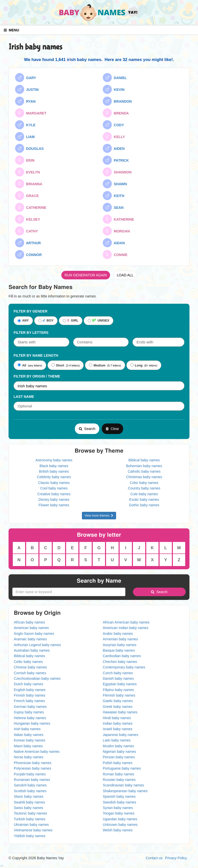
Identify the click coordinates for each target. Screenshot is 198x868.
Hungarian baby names (32, 723)
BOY (46, 321)
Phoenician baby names (33, 763)
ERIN (25, 160)
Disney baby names (54, 500)
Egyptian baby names (120, 684)
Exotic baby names (144, 500)
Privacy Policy (176, 858)
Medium (97, 365)
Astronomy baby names (54, 460)
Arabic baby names (118, 634)
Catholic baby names (144, 471)
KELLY (114, 137)
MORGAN (116, 231)
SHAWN (115, 184)
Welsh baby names (118, 830)
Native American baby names (37, 752)
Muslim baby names (118, 746)
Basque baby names (119, 650)
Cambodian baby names (122, 656)
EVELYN (28, 172)
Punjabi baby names (30, 774)
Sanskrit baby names (30, 785)
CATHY (27, 231)
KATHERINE (118, 219)
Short (58, 365)
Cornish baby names (30, 673)
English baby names (30, 690)
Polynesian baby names (33, 768)
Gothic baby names (144, 505)
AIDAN (114, 243)
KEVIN (114, 89)
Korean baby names (30, 740)
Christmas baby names (144, 477)
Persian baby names (119, 757)
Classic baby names (54, 483)
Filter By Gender (31, 311)
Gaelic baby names (118, 701)
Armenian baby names (120, 639)
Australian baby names (32, 650)
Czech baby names (118, 673)
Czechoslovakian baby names (37, 678)
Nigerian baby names (119, 752)
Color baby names (144, 483)
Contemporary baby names (124, 667)
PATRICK (116, 160)
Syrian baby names (118, 808)
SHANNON (117, 172)
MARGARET (31, 113)
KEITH (114, 196)
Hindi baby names (117, 718)
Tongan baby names (119, 813)
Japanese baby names (120, 735)
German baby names (30, 707)
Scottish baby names (30, 791)
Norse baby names (29, 757)
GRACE (27, 196)
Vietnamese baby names (33, 830)
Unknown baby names (120, 825)
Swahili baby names (30, 802)
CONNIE (115, 255)
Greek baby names (118, 707)
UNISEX (98, 321)
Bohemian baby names (144, 466)
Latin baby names (117, 740)
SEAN (113, 207)
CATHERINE (31, 207)
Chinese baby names (30, 667)
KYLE (25, 125)
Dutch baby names (29, 684)
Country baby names (144, 488)
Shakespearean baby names (125, 791)
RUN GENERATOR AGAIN (86, 275)
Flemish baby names (119, 695)
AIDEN (114, 148)
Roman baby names (118, 774)
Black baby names (54, 466)
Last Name (24, 397)
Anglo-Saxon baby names (34, 634)
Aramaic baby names (30, 639)
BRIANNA (29, 184)
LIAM (25, 137)
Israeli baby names (118, 729)
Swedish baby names (119, 802)
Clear (112, 429)
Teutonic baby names (30, 813)
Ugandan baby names (120, 819)
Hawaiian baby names (120, 712)
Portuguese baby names (122, 768)
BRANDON (117, 101)
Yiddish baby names (30, 836)
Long (137, 365)
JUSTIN (27, 89)
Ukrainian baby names (31, 825)
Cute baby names (144, 494)
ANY (23, 321)
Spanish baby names (119, 796)
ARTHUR (28, 243)
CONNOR (28, 255)
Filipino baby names (118, 690)
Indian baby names (118, 723)
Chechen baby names (120, 662)
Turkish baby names (30, 819)
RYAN (25, 101)
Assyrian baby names (120, 645)
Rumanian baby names (32, 780)
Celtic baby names (28, 662)
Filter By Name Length (36, 355)
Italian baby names (29, 735)
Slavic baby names (29, 796)
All (22, 365)
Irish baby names (27, 729)
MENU (11, 30)
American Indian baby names (126, 628)
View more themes (99, 516)
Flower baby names (54, 505)
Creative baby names (54, 494)
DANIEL (115, 78)
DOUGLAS (29, 148)
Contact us (154, 858)
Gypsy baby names (29, 712)
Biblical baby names (144, 460)
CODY (113, 125)
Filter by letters (31, 333)
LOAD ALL (125, 275)
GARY (26, 78)
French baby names (29, 701)
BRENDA (116, 113)
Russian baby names (119, 780)
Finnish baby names (30, 695)
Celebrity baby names (54, 477)
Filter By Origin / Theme (37, 376)
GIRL (71, 321)
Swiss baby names (29, 808)
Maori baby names (28, 746)
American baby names (31, 628)
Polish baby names (118, 763)
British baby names (54, 471)
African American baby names (126, 622)
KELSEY (28, 219)
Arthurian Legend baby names (37, 645)
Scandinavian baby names (123, 785)
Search (87, 429)
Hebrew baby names (30, 718)
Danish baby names (118, 678)
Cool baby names (54, 488)
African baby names (29, 622)
